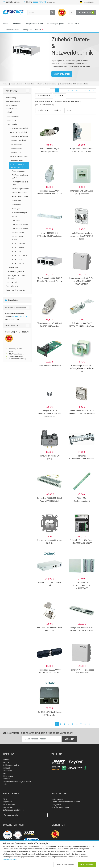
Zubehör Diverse (18, 243)
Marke (57, 110)
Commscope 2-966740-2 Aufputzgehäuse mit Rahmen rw (82, 368)
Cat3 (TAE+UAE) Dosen (19, 136)
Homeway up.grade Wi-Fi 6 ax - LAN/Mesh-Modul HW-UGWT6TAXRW (82, 281)
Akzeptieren (87, 864)
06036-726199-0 (40, 2)
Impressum (8, 802)
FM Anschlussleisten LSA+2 (20, 183)
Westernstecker (18, 233)
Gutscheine (11, 300)
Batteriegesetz (57, 799)
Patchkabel (16, 201)
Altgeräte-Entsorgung (60, 807)
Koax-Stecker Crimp (20, 197)
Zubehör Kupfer (18, 247)
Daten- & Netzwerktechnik (18, 128)
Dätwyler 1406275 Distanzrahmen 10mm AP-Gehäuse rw (50, 414)
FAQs (5, 773)
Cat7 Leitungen (16, 144)
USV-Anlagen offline (20, 225)
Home (5, 24)
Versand (6, 768)
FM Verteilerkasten (19, 193)
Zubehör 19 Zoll (18, 263)
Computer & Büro (12, 29)
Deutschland (87, 2)
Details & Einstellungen (65, 864)
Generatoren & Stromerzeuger (12, 107)
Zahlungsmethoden (11, 765)
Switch (15, 217)
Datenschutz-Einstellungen (14, 810)
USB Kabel (16, 221)
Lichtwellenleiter (16, 160)
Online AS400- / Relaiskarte (49, 366)
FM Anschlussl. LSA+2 (19, 156)
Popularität (44, 95)
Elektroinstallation (13, 102)
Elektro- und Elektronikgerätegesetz (66, 802)
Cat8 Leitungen (16, 148)
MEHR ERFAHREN (62, 74)
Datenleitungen (16, 152)
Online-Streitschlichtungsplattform (17, 781)
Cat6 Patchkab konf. (18, 140)
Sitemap (6, 779)
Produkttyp (43, 110)
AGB (5, 799)
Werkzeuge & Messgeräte (16, 290)
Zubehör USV (17, 259)
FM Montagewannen (20, 189)
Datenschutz (8, 807)
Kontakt (6, 760)
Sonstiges (16, 209)
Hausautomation (13, 116)
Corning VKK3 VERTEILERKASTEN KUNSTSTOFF (82, 585)
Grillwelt (9, 112)
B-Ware (39, 29)
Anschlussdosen (19, 171)
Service (6, 762)
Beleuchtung (11, 98)
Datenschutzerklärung (12, 859)
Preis (70, 110)
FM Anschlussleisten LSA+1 (20, 176)
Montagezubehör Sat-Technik (17, 277)
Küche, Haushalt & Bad (34, 24)
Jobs (5, 784)
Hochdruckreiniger (13, 282)
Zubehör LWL (17, 251)
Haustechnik (11, 120)
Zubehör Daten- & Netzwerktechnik (17, 166)
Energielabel (56, 805)
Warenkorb (86, 13)
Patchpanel (17, 205)
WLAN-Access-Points (18, 238)
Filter (59, 95)
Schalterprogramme (16, 271)
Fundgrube (27, 29)
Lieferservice (8, 776)
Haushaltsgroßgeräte (55, 24)
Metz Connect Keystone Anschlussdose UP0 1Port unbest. (82, 236)
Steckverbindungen (20, 213)
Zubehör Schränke (19, 255)
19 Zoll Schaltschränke (19, 132)
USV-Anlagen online (20, 229)
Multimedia (16, 24)
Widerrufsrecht (9, 805)
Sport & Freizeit (12, 286)
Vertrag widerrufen (11, 815)
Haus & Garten (74, 24)
